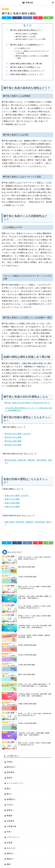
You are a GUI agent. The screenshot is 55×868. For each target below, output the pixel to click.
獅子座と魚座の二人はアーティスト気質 (31, 39)
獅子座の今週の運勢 (13, 441)
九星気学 (11, 821)
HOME (10, 762)
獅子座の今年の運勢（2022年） (18, 434)
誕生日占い (11, 767)
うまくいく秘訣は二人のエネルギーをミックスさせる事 (32, 52)
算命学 (10, 778)
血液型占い (11, 799)
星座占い (5, 9)
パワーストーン (13, 837)
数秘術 (10, 816)
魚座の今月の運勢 (12, 499)
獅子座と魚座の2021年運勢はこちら (25, 67)
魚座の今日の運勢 (12, 507)
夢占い (10, 794)
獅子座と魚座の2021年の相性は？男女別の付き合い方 (28, 403)
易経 (9, 864)
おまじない (11, 848)
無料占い (11, 853)
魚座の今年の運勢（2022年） (17, 495)
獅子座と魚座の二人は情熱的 (27, 34)
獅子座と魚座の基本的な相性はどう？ (26, 30)
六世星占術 (11, 826)
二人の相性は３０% (23, 48)
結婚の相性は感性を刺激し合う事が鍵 (26, 64)
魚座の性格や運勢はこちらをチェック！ (27, 74)
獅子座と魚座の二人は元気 (26, 36)
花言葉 (10, 843)
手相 (9, 832)
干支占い (11, 805)
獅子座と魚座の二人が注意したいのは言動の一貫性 (32, 57)
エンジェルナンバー (15, 783)
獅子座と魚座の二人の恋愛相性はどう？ (27, 45)
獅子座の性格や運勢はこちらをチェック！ (28, 71)
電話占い (11, 859)
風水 (9, 788)
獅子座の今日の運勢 (13, 445)
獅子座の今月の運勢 (13, 437)
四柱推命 (11, 772)
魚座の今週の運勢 (12, 503)
